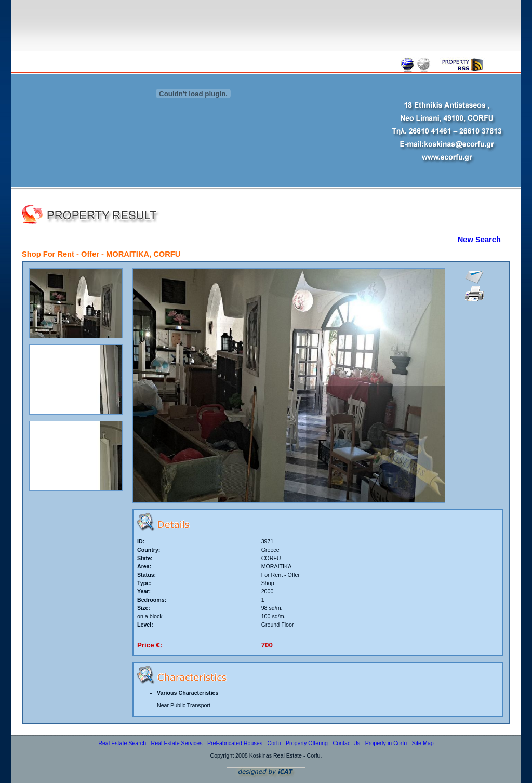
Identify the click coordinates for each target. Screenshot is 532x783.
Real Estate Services (177, 743)
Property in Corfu (386, 743)
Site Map (423, 743)
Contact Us (346, 743)
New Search (481, 240)
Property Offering (307, 743)
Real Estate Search (122, 743)
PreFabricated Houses (235, 743)
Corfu (274, 743)
